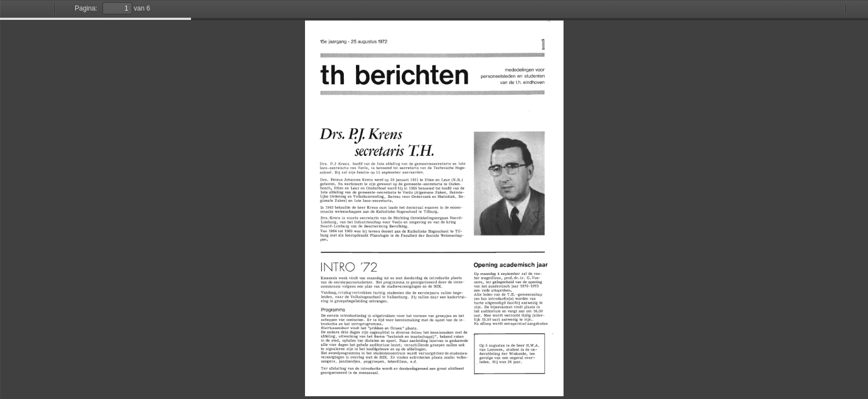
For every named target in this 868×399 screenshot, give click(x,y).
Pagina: (86, 8)
